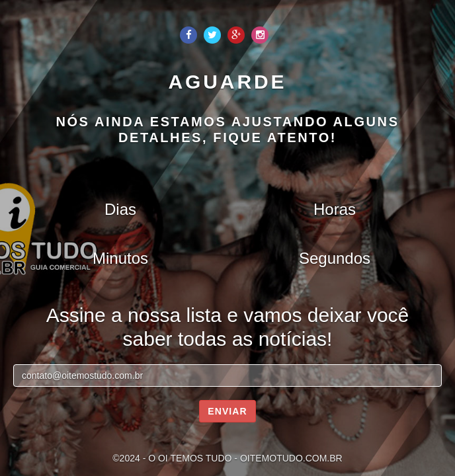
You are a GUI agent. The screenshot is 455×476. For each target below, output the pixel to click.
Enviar (227, 411)
